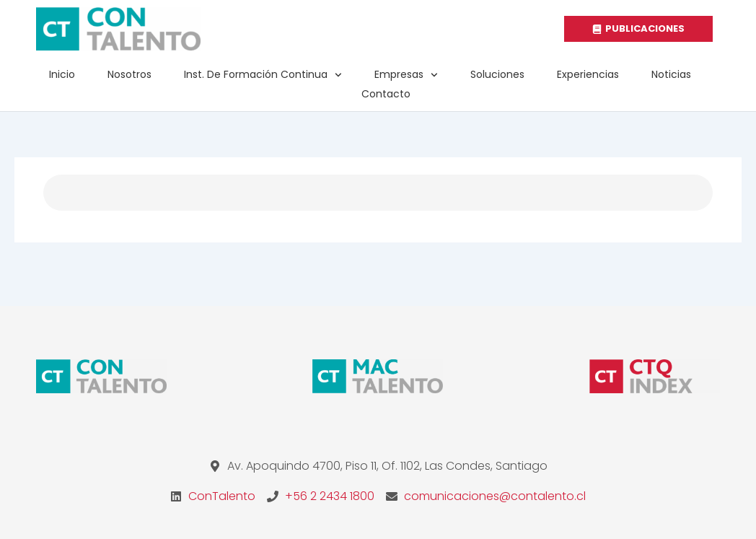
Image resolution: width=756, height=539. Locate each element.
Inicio (62, 74)
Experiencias (588, 74)
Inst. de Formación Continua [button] (263, 75)
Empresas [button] (406, 75)
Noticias (671, 74)
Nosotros (129, 74)
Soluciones (497, 74)
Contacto (386, 94)
